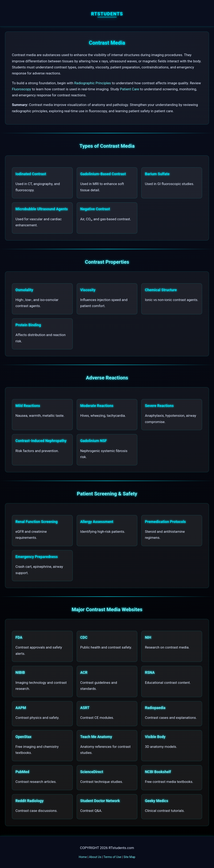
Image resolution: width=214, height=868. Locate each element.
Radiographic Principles (93, 83)
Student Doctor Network (100, 801)
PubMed (22, 772)
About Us (95, 857)
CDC (84, 637)
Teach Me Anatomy (96, 737)
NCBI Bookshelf (158, 772)
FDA (19, 637)
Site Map (129, 857)
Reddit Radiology (29, 801)
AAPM (21, 708)
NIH (148, 637)
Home (83, 857)
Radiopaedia (155, 708)
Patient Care (130, 89)
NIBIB (20, 673)
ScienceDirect (92, 772)
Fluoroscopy (22, 89)
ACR (84, 673)
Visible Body (155, 737)
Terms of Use (112, 857)
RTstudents (107, 14)
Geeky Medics (156, 801)
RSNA (150, 673)
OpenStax (24, 737)
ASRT (85, 708)
